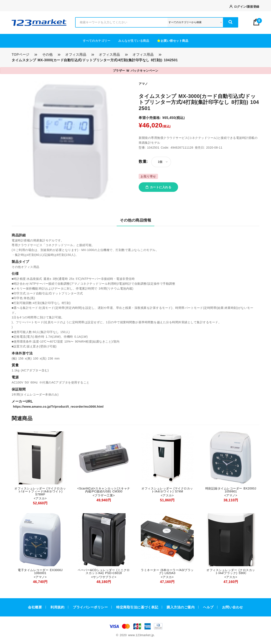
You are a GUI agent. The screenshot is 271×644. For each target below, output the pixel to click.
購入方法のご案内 (181, 607)
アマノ (143, 84)
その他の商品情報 (135, 220)
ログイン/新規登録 (244, 7)
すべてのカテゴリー (97, 41)
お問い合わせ (233, 607)
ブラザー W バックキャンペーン (136, 71)
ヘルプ (208, 607)
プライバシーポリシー (90, 607)
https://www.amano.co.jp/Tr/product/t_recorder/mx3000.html (58, 407)
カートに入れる (158, 187)
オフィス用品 (76, 55)
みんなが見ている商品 (134, 41)
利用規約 (57, 607)
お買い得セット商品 (173, 41)
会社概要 (35, 607)
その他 (47, 55)
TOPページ (21, 55)
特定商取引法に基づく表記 (137, 607)
